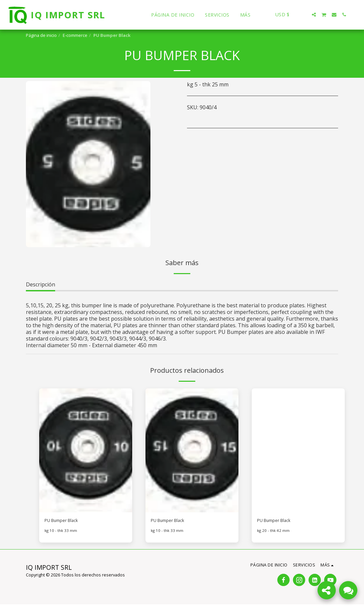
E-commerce (75, 35)
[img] (86, 450)
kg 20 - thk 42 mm (274, 532)
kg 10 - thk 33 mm (61, 532)
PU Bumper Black (66, 522)
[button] (304, 15)
